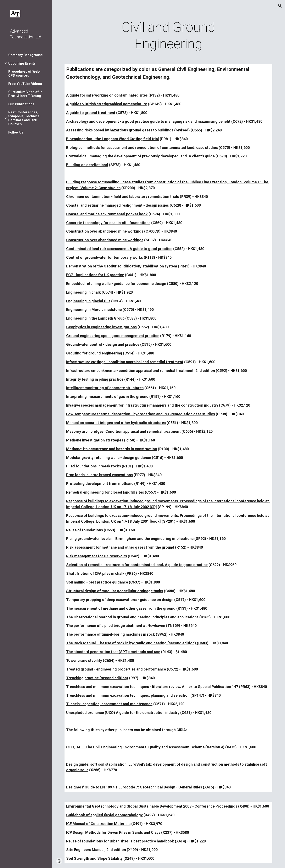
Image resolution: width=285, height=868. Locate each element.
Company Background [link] (25, 55)
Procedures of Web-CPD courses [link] (24, 74)
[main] (168, 36)
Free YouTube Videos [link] (25, 84)
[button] (280, 6)
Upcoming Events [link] (22, 63)
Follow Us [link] (16, 132)
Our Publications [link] (21, 104)
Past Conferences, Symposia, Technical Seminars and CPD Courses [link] (24, 118)
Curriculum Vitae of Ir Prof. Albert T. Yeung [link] (25, 94)
